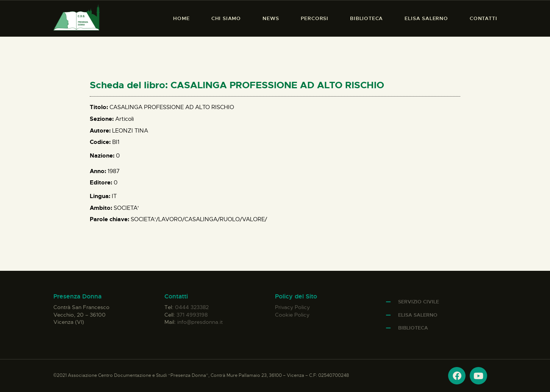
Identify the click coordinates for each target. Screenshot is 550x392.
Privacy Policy (292, 307)
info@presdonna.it (200, 322)
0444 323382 (192, 307)
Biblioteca (413, 328)
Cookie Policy (292, 315)
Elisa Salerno (418, 315)
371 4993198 (192, 315)
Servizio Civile (419, 302)
